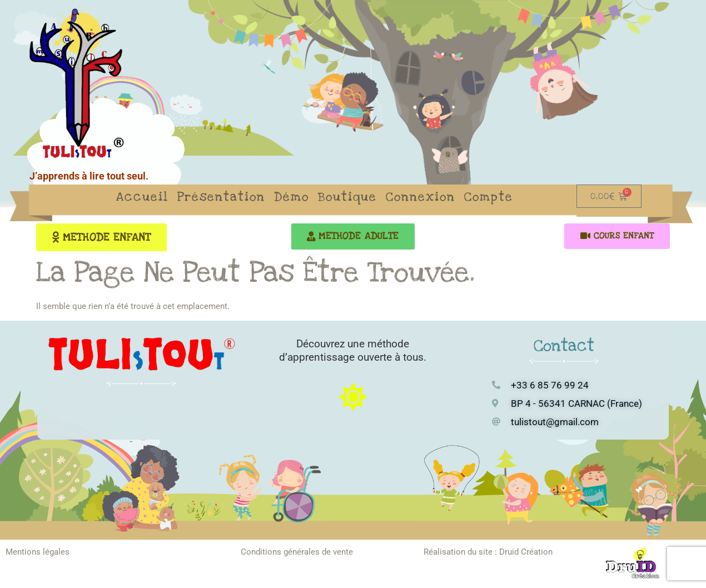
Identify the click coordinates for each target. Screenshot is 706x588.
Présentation (221, 197)
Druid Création (526, 552)
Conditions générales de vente (297, 552)
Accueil (142, 197)
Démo (292, 197)
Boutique (347, 197)
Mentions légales (38, 552)
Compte (489, 197)
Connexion (421, 197)
